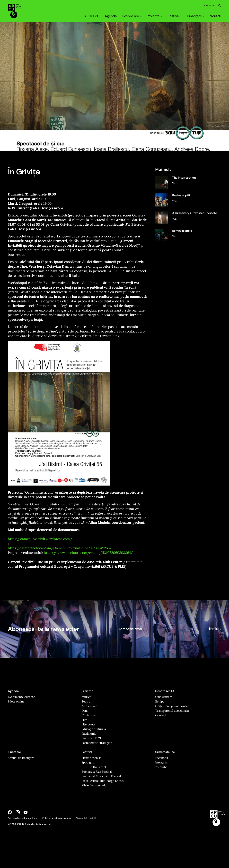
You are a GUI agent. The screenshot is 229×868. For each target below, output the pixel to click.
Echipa (160, 701)
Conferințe (89, 715)
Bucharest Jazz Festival (97, 772)
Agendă (111, 16)
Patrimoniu (89, 734)
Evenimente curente (21, 697)
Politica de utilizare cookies (57, 818)
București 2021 (91, 738)
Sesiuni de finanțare (21, 758)
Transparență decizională (172, 711)
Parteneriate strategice (97, 743)
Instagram (162, 762)
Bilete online (16, 701)
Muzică (86, 697)
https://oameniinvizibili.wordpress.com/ (40, 539)
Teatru (86, 701)
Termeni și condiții (86, 818)
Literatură (88, 724)
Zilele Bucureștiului (94, 785)
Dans (85, 711)
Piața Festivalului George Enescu (103, 781)
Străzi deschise (92, 758)
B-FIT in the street (94, 767)
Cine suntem (164, 697)
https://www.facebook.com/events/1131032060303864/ (88, 553)
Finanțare (196, 16)
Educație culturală (94, 729)
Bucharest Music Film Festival (101, 776)
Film (84, 720)
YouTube (161, 767)
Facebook (162, 758)
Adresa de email (131, 629)
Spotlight (88, 762)
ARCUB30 (92, 16)
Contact (209, 5)
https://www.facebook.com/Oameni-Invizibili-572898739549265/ (60, 548)
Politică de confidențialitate (22, 818)
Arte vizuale (89, 706)
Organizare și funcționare (172, 706)
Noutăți (215, 16)
